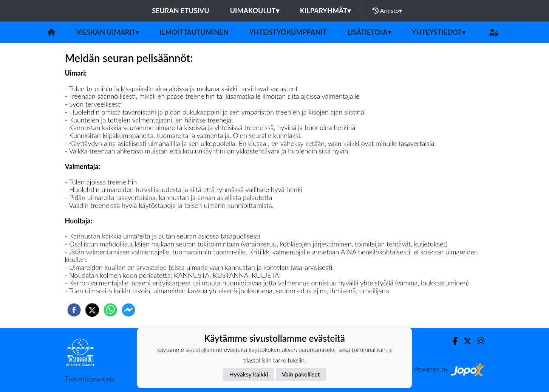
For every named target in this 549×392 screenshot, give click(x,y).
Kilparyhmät (325, 11)
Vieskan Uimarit (107, 32)
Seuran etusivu (181, 11)
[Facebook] (452, 341)
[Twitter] (465, 341)
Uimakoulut (255, 11)
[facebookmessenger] (128, 310)
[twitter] (92, 310)
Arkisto (387, 11)
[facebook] (74, 310)
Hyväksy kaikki (249, 374)
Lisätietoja (369, 32)
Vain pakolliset (301, 374)
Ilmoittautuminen (194, 32)
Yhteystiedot (439, 32)
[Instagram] (478, 341)
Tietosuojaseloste (90, 379)
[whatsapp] (110, 310)
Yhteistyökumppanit (288, 32)
